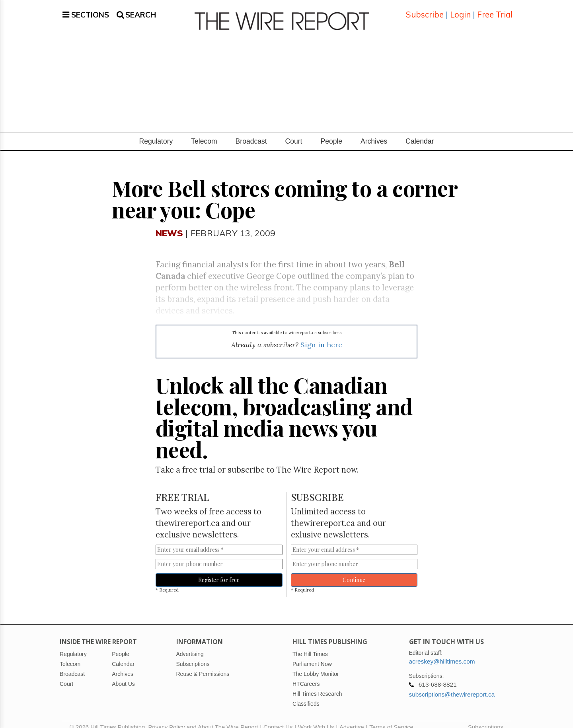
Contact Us (278, 718)
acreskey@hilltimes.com (442, 652)
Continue (354, 570)
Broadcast (251, 132)
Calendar (420, 132)
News (169, 223)
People (331, 132)
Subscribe (425, 10)
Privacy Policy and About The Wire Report (203, 718)
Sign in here (321, 335)
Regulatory (156, 132)
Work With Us (316, 718)
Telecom (204, 132)
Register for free (219, 570)
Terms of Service (391, 718)
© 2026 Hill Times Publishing (109, 718)
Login (460, 10)
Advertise (352, 718)
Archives (374, 132)
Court (294, 132)
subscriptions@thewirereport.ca (452, 685)
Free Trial (495, 10)
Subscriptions (486, 718)
